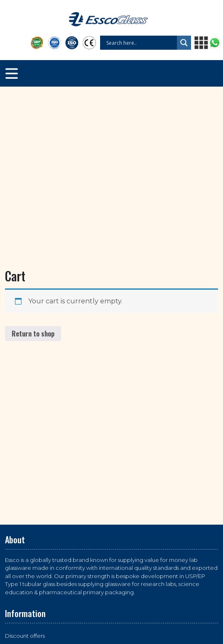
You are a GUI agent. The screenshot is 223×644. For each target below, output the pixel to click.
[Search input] (141, 43)
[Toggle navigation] (12, 73)
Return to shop (33, 334)
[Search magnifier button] (184, 43)
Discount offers (25, 636)
